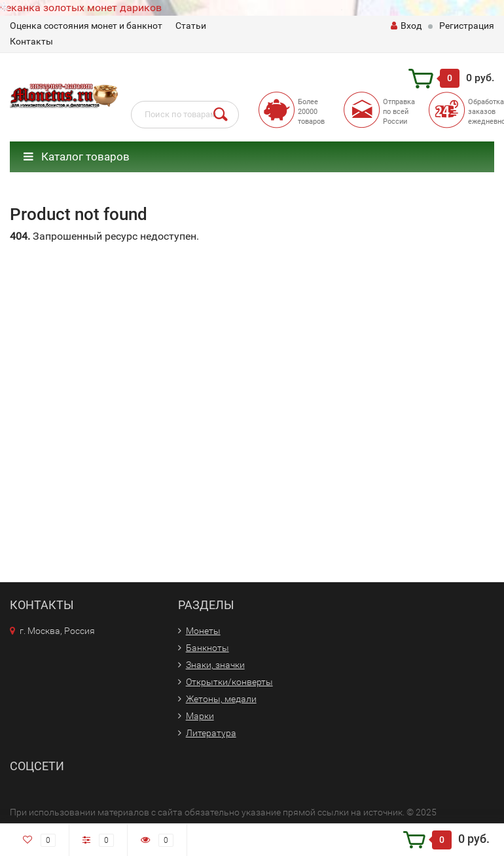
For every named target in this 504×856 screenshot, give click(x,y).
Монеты (203, 631)
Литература (211, 733)
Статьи (191, 26)
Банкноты (207, 648)
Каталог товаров (77, 157)
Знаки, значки (215, 665)
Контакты (31, 41)
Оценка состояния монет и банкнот (86, 26)
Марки (200, 716)
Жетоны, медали (221, 699)
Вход (406, 26)
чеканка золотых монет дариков (81, 8)
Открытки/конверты (229, 682)
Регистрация (467, 26)
